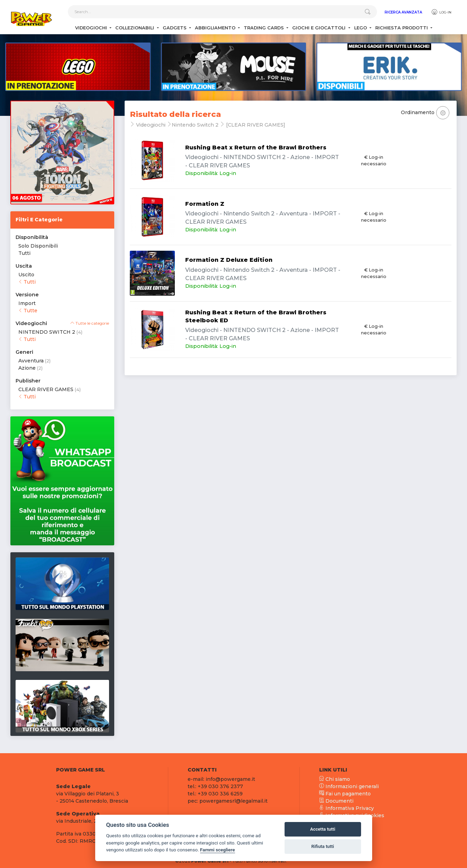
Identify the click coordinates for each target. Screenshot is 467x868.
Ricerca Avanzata (403, 12)
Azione (27, 368)
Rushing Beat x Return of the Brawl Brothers (256, 147)
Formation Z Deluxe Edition (229, 260)
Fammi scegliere (218, 850)
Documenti (336, 801)
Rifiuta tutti (323, 846)
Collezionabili (135, 28)
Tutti (24, 253)
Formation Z (205, 204)
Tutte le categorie (90, 323)
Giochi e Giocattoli (320, 28)
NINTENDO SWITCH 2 (47, 332)
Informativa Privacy (347, 808)
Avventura (31, 361)
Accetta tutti (323, 829)
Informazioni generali (349, 786)
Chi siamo (335, 779)
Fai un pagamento (345, 794)
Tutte (28, 311)
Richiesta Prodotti (402, 28)
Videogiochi (92, 28)
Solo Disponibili (38, 246)
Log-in (441, 12)
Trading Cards (264, 28)
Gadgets (175, 28)
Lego (361, 28)
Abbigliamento (216, 28)
